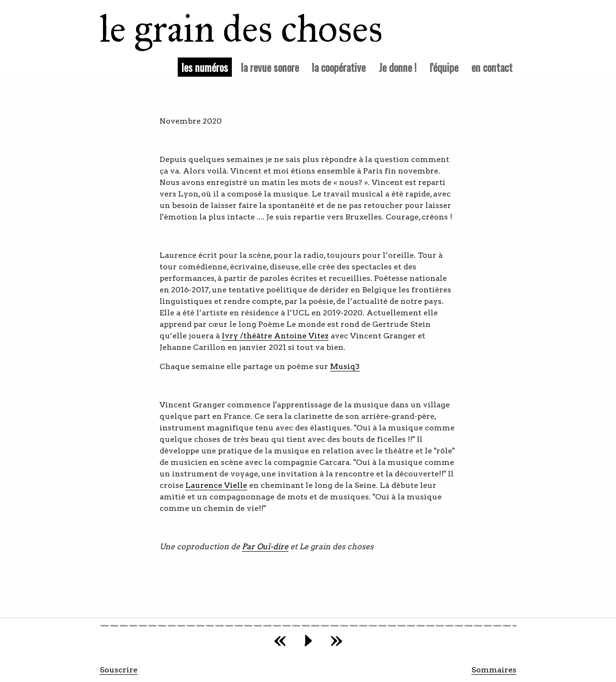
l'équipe (444, 67)
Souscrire (119, 670)
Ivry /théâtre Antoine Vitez (275, 336)
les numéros (207, 67)
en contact (492, 67)
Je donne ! (398, 67)
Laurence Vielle (216, 485)
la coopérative (339, 67)
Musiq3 (345, 366)
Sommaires (494, 670)
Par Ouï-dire (265, 547)
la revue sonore (270, 67)
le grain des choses (229, 29)
